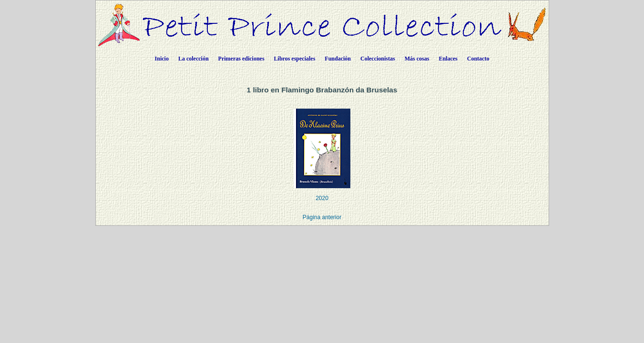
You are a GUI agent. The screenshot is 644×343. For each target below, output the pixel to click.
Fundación (338, 59)
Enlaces (448, 59)
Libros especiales (295, 59)
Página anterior (322, 217)
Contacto (478, 59)
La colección (194, 59)
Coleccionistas (378, 59)
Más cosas (417, 59)
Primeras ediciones (241, 59)
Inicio (162, 59)
